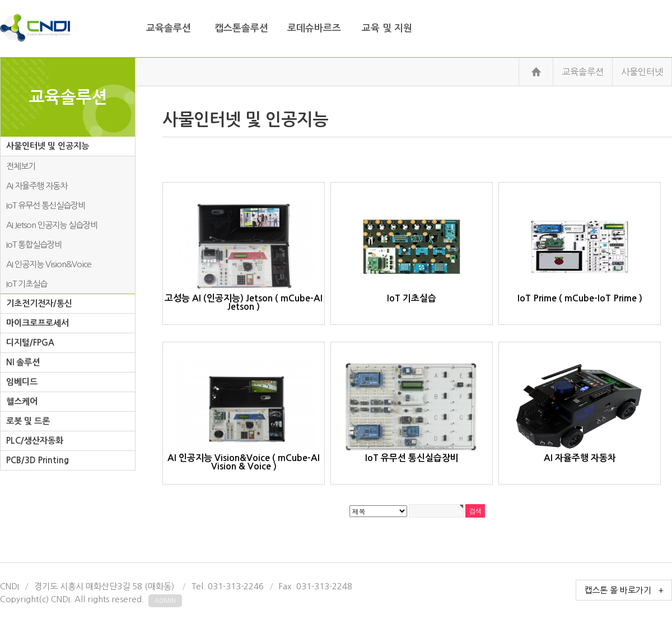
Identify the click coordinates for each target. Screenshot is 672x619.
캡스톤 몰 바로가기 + (624, 590)
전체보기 (21, 166)
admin (165, 601)
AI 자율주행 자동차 (37, 186)
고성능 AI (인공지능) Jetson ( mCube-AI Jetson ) (244, 255)
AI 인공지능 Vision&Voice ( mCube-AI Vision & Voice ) (244, 415)
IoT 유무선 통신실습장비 (46, 205)
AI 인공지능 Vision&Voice (49, 264)
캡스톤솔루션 (241, 28)
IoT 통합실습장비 (34, 245)
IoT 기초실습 (27, 284)
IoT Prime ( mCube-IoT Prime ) (580, 251)
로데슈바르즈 (314, 28)
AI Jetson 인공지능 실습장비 (52, 225)
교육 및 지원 (387, 28)
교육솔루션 (169, 28)
